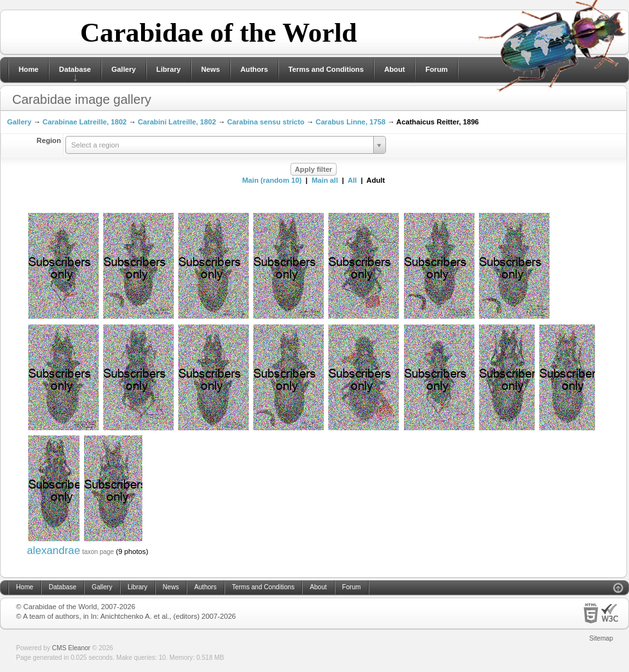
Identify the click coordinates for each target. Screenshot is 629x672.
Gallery (124, 69)
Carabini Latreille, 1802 (177, 122)
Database (75, 69)
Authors (254, 69)
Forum (436, 69)
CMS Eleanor (71, 648)
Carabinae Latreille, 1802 (84, 122)
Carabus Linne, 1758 (350, 122)
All (352, 180)
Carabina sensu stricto (266, 122)
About (394, 69)
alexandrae (54, 550)
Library (169, 69)
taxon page (98, 552)
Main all (325, 180)
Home (29, 69)
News (211, 69)
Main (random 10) (272, 180)
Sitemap (601, 638)
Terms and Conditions (326, 69)
